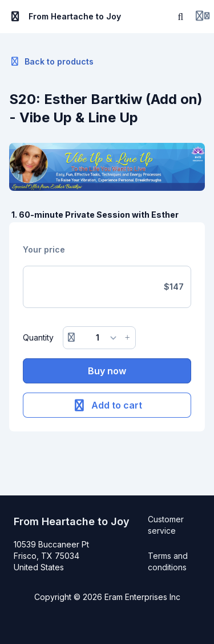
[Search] (181, 17)
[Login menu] (203, 17)
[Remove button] (71, 338)
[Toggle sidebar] (15, 17)
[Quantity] (100, 338)
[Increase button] (127, 338)
